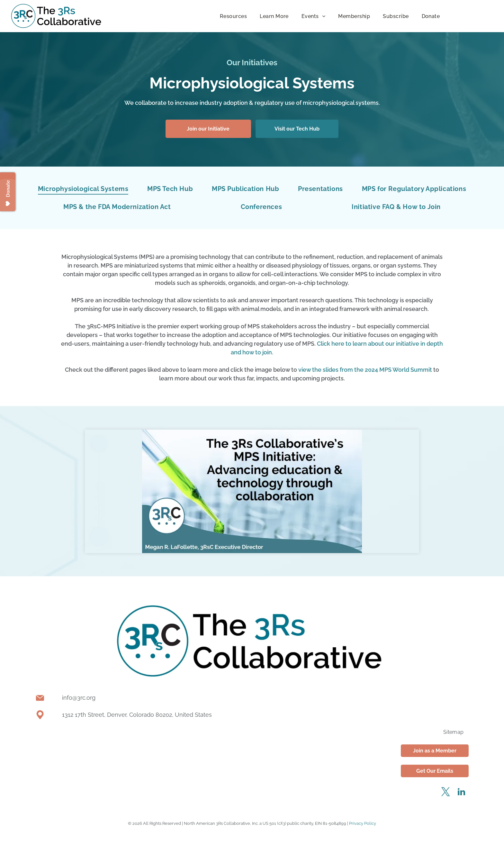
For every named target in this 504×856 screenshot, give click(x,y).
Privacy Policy (363, 823)
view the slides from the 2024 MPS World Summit (365, 370)
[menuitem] (233, 16)
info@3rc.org (79, 698)
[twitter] (446, 793)
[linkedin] (462, 793)
